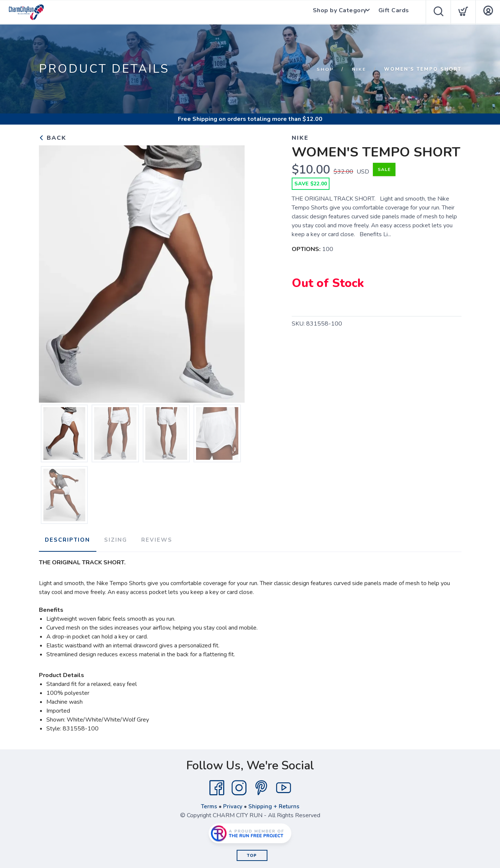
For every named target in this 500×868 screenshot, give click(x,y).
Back (53, 138)
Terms (208, 805)
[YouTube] (284, 786)
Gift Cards (395, 12)
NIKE (359, 69)
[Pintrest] (261, 786)
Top (252, 854)
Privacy (233, 805)
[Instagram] (239, 786)
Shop (325, 69)
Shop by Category (337, 12)
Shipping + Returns (274, 805)
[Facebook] (217, 786)
